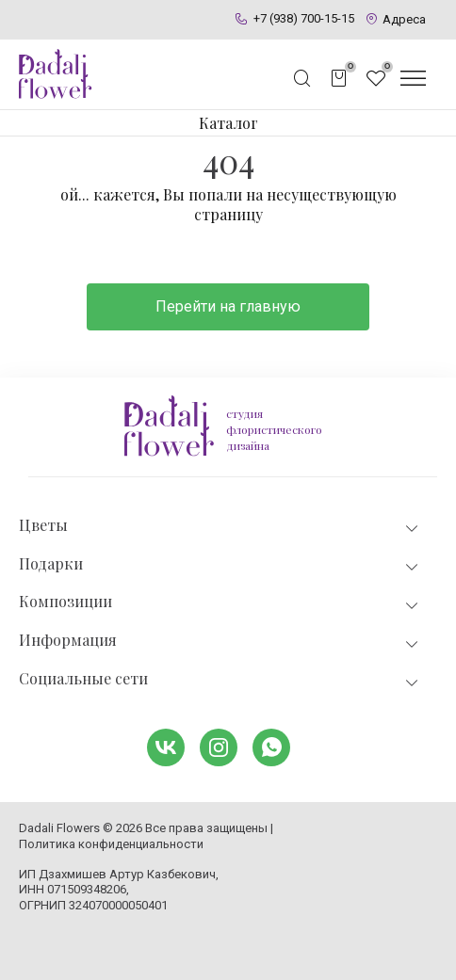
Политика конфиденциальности (111, 844)
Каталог (228, 123)
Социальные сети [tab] (220, 679)
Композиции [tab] (220, 602)
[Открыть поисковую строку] (302, 78)
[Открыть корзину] (339, 78)
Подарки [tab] (220, 564)
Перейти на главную (228, 306)
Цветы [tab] (220, 526)
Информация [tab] (220, 641)
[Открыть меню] (413, 78)
